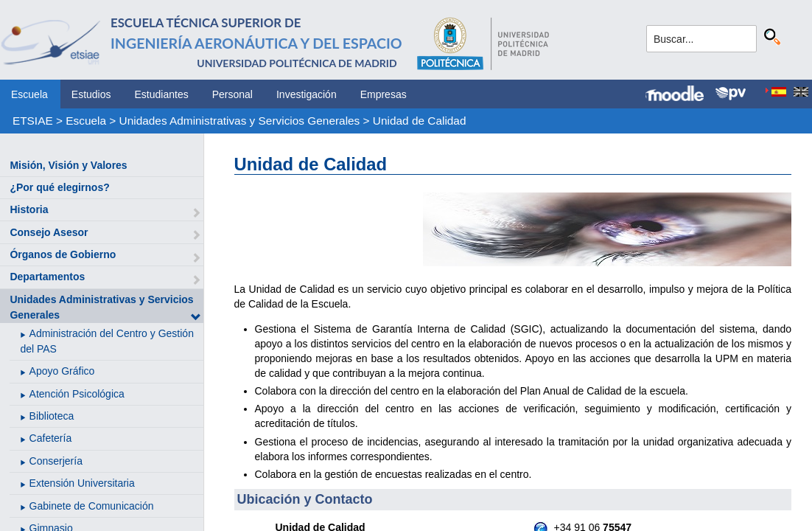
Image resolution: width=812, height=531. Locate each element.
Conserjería (56, 461)
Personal (232, 94)
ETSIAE (33, 121)
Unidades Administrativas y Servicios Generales (240, 121)
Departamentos (47, 277)
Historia (29, 209)
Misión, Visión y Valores (68, 165)
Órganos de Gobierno (63, 254)
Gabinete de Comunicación (92, 506)
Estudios (91, 94)
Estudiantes (162, 94)
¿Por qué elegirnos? (59, 187)
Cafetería (51, 438)
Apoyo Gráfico (62, 371)
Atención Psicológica (77, 394)
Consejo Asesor (49, 232)
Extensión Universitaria (82, 483)
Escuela (29, 94)
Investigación (307, 94)
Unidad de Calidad (420, 121)
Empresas (384, 94)
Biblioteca (52, 416)
